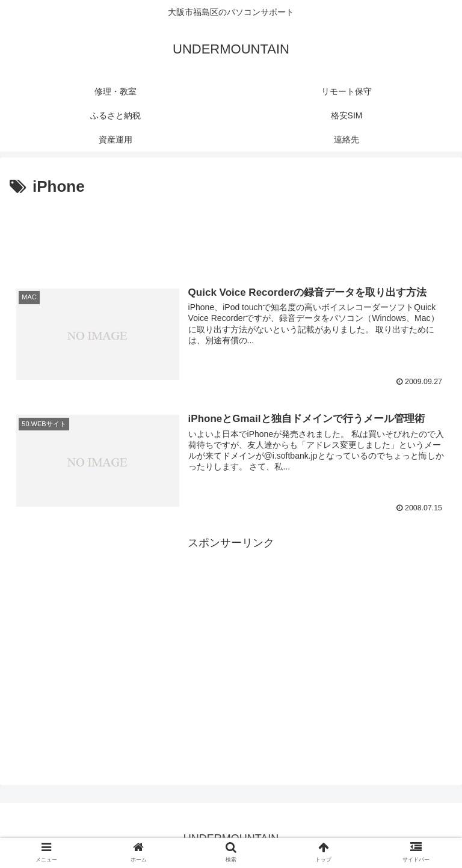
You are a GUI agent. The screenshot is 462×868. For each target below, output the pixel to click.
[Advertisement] (231, 233)
